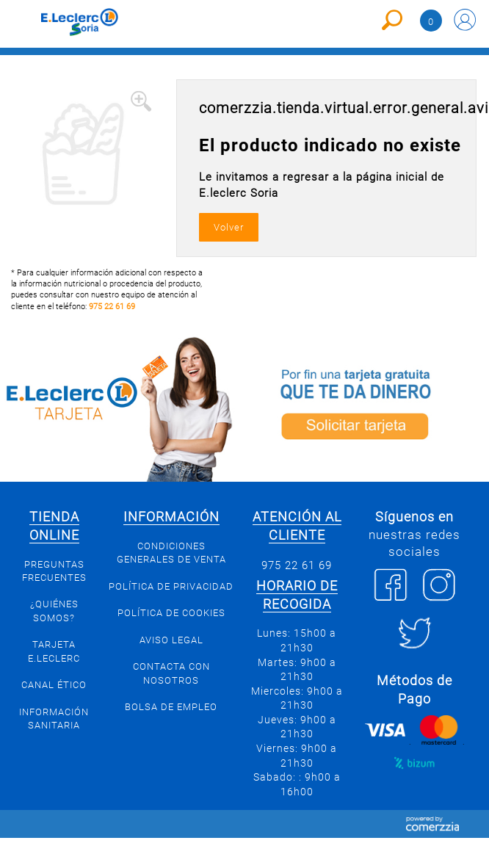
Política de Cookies (171, 613)
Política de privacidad (171, 586)
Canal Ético (54, 685)
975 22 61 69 (112, 307)
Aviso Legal (171, 640)
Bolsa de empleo (171, 707)
